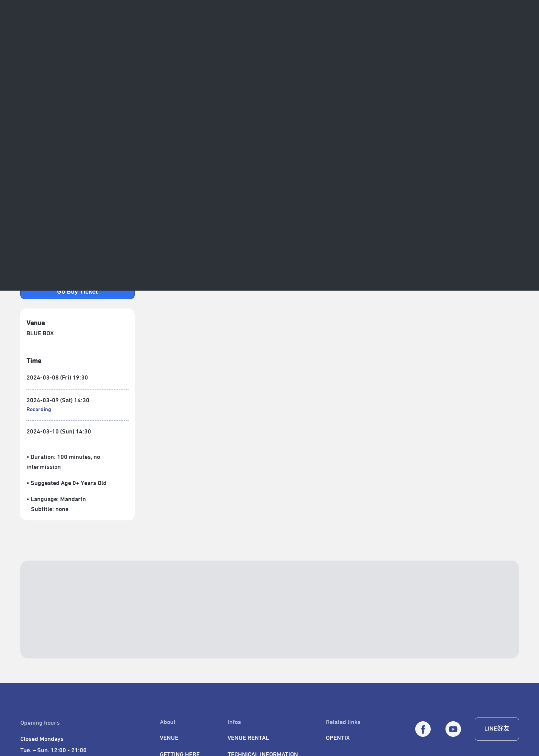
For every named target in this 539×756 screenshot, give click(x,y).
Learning (298, 29)
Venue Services (252, 29)
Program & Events (110, 29)
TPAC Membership (347, 29)
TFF (214, 29)
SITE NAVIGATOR (43, 9)
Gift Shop (396, 29)
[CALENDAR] (478, 29)
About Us (61, 29)
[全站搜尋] (496, 29)
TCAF (189, 29)
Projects (158, 29)
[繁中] (513, 29)
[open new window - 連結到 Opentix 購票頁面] (78, 291)
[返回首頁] (29, 29)
